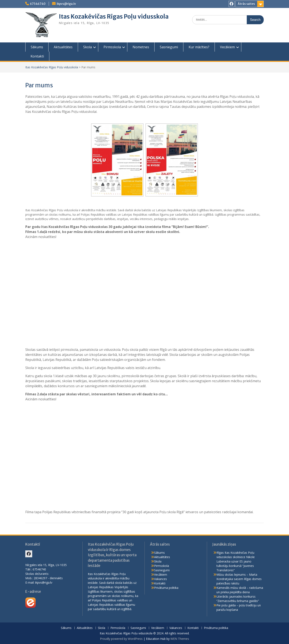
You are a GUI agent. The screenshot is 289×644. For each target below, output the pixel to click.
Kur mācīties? (199, 47)
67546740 (38, 4)
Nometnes (141, 47)
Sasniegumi (169, 47)
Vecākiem (227, 47)
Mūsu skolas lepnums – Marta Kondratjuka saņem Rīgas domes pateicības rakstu (239, 579)
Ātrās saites (246, 4)
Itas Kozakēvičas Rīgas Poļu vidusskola (114, 17)
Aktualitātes (63, 47)
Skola (88, 47)
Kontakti (37, 56)
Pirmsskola (112, 47)
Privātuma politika (166, 588)
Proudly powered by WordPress (121, 639)
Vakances (160, 579)
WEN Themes (180, 639)
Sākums (37, 47)
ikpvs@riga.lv (66, 4)
